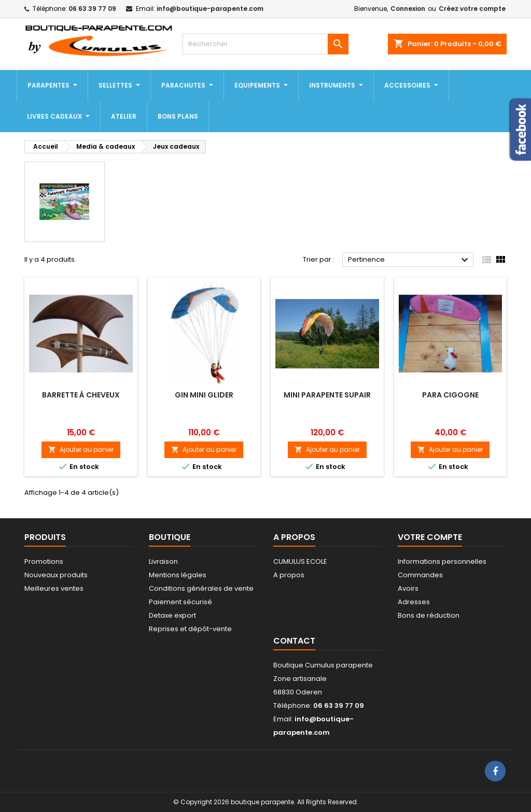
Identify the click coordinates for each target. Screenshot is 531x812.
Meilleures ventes (54, 588)
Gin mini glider (204, 395)
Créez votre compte (472, 9)
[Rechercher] (265, 44)
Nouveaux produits (56, 575)
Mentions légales (178, 575)
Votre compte (430, 537)
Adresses (414, 602)
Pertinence (409, 260)
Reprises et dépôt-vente (190, 629)
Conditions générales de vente (201, 588)
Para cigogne (450, 395)
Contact (294, 641)
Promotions (44, 561)
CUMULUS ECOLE (300, 561)
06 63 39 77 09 (92, 9)
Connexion (408, 9)
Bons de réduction (429, 615)
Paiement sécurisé (180, 602)
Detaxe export (172, 615)
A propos (289, 575)
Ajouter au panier (81, 450)
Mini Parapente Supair (327, 395)
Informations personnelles (442, 561)
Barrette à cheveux (81, 395)
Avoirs (408, 588)
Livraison (163, 561)
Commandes (420, 575)
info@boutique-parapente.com (210, 9)
